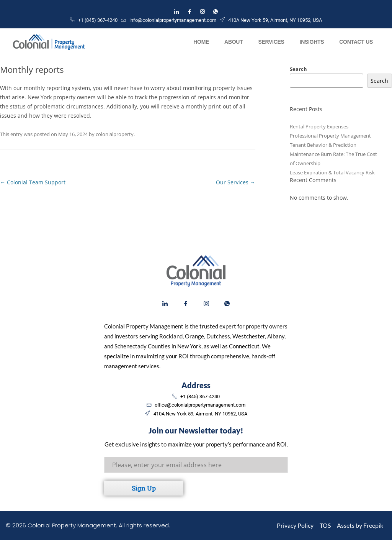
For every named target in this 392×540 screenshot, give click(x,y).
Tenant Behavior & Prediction (323, 145)
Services (271, 42)
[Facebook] (189, 11)
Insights (312, 42)
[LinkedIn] (176, 11)
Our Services (236, 182)
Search (298, 69)
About (234, 42)
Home (201, 42)
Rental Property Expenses (319, 126)
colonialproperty (115, 134)
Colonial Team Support (33, 182)
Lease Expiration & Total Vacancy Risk (332, 172)
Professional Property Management (330, 136)
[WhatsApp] (216, 11)
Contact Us (356, 42)
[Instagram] (203, 11)
